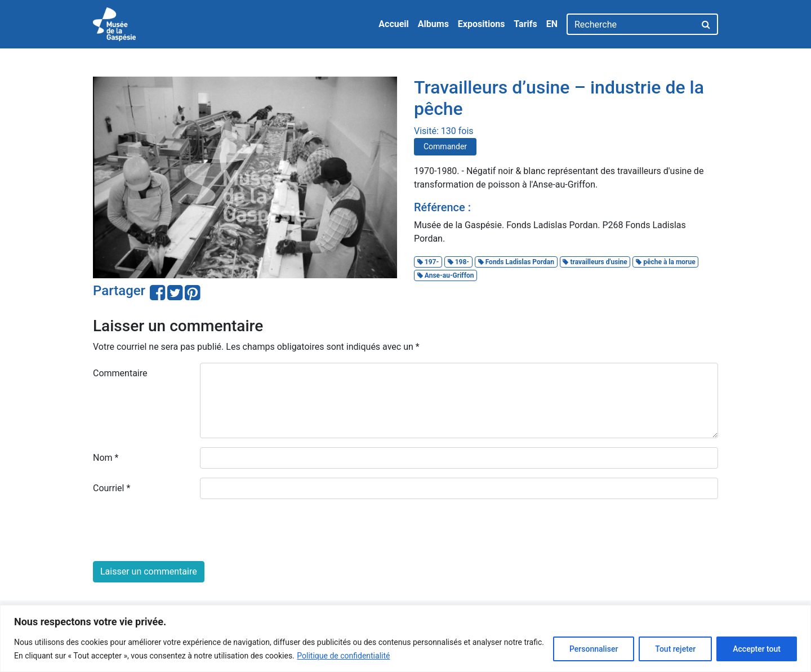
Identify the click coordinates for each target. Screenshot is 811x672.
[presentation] (179, 530)
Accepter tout (757, 649)
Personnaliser (594, 649)
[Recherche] (631, 24)
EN (552, 24)
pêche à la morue (665, 262)
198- (458, 262)
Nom (106, 458)
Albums (433, 24)
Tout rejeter (675, 649)
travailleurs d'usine (595, 262)
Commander (445, 146)
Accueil (394, 24)
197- (428, 262)
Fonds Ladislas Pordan (516, 262)
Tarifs (525, 24)
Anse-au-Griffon (446, 275)
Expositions (482, 24)
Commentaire (120, 373)
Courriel (112, 488)
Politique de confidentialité (343, 656)
